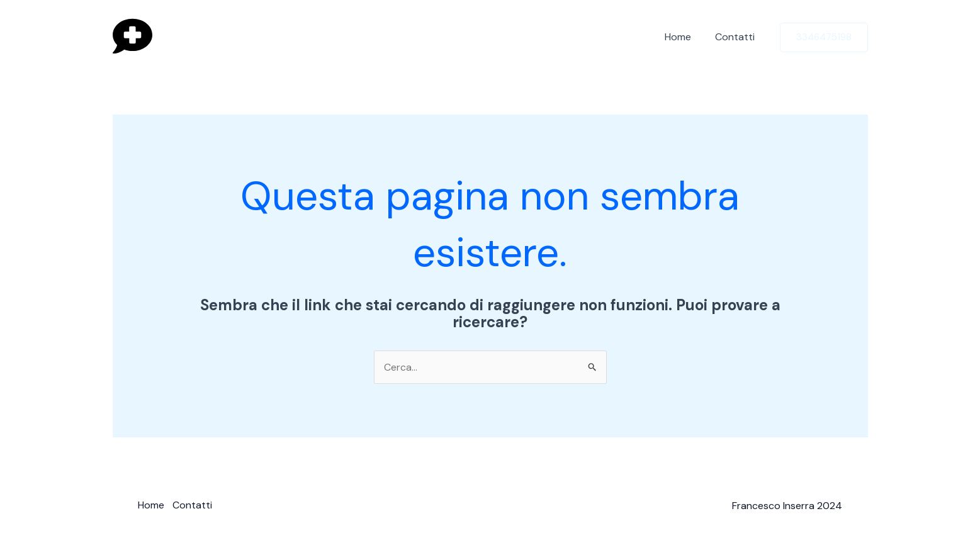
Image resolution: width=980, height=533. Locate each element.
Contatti (737, 37)
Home (684, 37)
